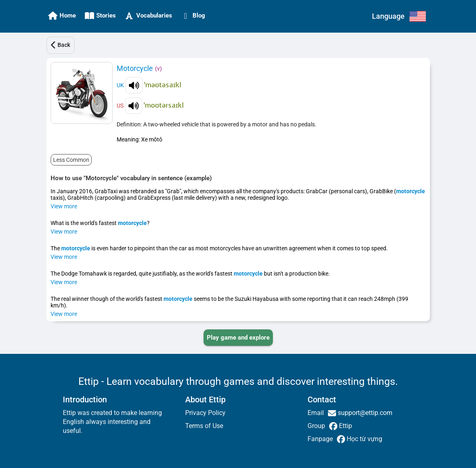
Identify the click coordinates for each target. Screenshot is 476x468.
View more (64, 206)
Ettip (345, 426)
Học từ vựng (364, 439)
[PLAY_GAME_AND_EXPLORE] (238, 338)
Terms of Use (204, 426)
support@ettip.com (364, 413)
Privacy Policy (205, 413)
